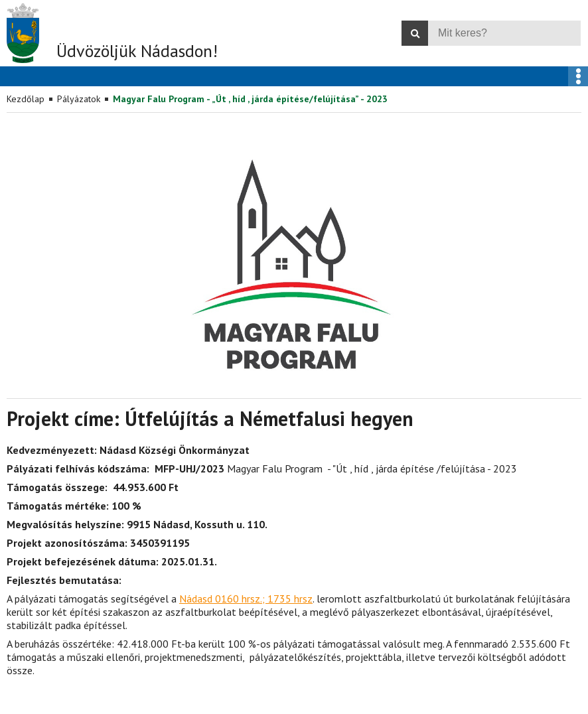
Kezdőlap (26, 99)
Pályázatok (79, 99)
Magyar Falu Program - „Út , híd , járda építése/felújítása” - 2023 (250, 99)
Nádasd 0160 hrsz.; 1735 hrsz (246, 599)
